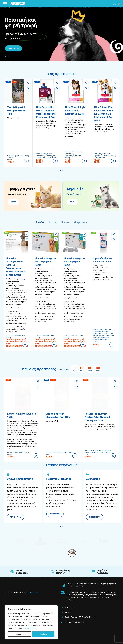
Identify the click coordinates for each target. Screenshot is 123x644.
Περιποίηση (111, 335)
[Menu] (5, 4)
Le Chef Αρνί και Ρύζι (25, 421)
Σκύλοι (40, 222)
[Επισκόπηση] (28, 88)
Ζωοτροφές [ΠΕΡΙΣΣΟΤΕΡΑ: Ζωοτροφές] (93, 479)
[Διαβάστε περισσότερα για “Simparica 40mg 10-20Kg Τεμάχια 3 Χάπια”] (84, 345)
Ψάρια (65, 222)
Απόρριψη (20, 634)
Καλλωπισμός (110, 333)
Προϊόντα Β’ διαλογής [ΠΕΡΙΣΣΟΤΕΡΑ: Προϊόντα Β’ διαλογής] (59, 479)
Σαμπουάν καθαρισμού (102, 339)
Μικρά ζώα (80, 222)
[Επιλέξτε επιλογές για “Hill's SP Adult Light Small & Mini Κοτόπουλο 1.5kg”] (84, 161)
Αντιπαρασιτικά (20, 335)
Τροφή (26, 156)
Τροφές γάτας (51, 156)
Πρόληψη (99, 337)
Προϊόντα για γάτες (92, 452)
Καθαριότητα (99, 333)
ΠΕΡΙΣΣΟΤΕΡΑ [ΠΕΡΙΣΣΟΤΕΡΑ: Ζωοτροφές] (96, 516)
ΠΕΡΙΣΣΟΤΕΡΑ (13, 48)
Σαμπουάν (107, 337)
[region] (31, 622)
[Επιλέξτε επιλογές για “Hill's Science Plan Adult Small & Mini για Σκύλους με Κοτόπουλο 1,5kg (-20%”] (113, 161)
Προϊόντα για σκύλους (73, 156)
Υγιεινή (10, 337)
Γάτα (38, 154)
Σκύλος (10, 156)
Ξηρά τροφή (18, 156)
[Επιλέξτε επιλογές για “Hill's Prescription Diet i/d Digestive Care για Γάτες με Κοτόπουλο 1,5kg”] (55, 161)
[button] (6, 56)
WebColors (34, 593)
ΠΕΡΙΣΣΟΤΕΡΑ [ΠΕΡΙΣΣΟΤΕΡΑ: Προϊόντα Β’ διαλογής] (57, 513)
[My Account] (115, 4)
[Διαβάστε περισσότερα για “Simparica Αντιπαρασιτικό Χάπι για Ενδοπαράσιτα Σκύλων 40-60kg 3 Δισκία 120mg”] (26, 345)
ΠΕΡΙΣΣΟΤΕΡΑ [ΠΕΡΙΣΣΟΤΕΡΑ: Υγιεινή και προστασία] (17, 516)
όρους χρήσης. (30, 628)
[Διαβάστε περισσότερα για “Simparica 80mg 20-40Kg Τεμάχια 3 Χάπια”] (55, 345)
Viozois (11, 158)
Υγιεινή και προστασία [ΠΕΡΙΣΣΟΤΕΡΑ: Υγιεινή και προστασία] (20, 479)
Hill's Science (100, 158)
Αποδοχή (43, 634)
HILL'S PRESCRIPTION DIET (48, 158)
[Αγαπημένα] (28, 83)
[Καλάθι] (119, 4)
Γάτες (53, 222)
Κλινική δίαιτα (46, 154)
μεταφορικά (74, 592)
